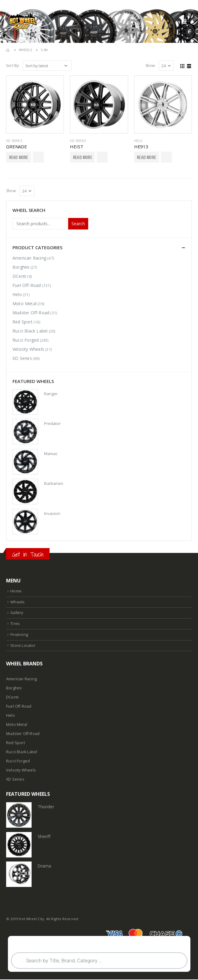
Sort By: (13, 66)
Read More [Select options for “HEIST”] (83, 157)
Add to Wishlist (38, 157)
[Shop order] (47, 66)
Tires (15, 624)
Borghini (21, 267)
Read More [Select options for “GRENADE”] (19, 157)
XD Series (14, 141)
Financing (19, 635)
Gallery (17, 613)
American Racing (29, 258)
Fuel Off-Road (27, 285)
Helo (139, 141)
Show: (151, 66)
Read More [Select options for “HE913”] (146, 157)
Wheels (17, 603)
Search (78, 224)
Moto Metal (24, 304)
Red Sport (23, 322)
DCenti (19, 276)
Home (16, 592)
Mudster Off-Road (31, 313)
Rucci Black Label (30, 331)
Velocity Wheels (28, 349)
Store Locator (23, 646)
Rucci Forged (26, 340)
